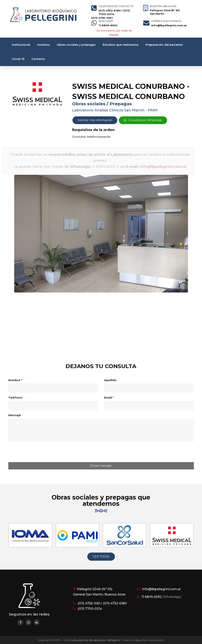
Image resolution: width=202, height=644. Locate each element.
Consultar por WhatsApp (143, 120)
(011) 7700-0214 (90, 609)
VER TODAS (101, 557)
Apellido (110, 380)
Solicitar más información (95, 120)
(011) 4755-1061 (102, 18)
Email (109, 398)
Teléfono (15, 398)
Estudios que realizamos (121, 45)
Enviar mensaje (101, 466)
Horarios (44, 45)
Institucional (21, 45)
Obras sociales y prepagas (76, 45)
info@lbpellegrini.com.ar (169, 25)
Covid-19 (18, 59)
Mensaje (15, 415)
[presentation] (41, 452)
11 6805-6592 (108, 25)
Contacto (38, 59)
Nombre (15, 380)
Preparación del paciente (164, 45)
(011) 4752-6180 (110, 10)
